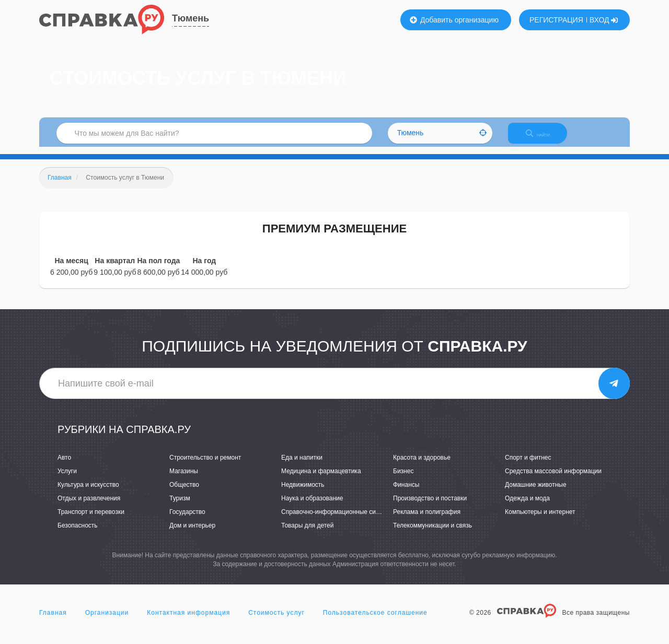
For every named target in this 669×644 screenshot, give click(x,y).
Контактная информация (188, 620)
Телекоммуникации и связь (432, 533)
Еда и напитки (302, 465)
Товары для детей (307, 533)
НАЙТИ (546, 138)
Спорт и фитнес (528, 465)
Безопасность (78, 533)
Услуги (67, 478)
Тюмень (191, 18)
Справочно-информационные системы (338, 520)
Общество (184, 492)
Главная (53, 620)
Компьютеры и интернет (540, 520)
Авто (64, 465)
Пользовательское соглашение (375, 620)
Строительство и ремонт (205, 465)
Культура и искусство (88, 492)
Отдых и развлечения (89, 506)
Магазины (184, 478)
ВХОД (604, 20)
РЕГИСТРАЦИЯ (556, 20)
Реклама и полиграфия (427, 520)
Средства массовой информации (553, 478)
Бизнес (403, 478)
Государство (187, 520)
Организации (107, 620)
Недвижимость (303, 492)
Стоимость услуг (276, 620)
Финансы (406, 492)
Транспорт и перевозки (91, 520)
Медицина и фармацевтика (321, 478)
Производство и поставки (430, 506)
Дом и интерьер (192, 533)
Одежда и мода (527, 506)
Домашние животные (536, 492)
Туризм (180, 506)
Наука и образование (312, 506)
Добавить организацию (454, 20)
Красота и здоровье (422, 465)
